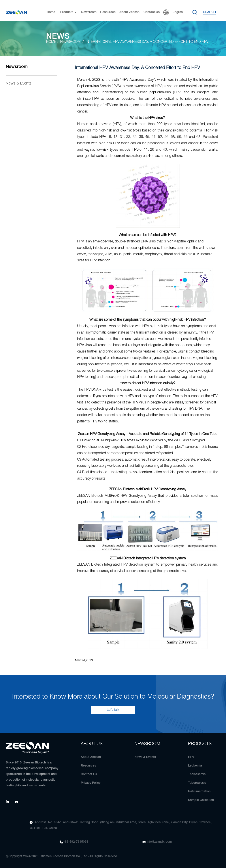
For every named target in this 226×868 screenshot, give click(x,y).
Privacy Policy (91, 783)
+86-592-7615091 (76, 842)
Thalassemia (197, 774)
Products (69, 10)
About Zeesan (129, 10)
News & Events (19, 83)
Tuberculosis (197, 783)
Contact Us (152, 10)
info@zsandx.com (159, 842)
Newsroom (89, 10)
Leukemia (195, 766)
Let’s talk (113, 710)
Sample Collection (201, 800)
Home (51, 10)
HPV (191, 757)
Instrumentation (199, 792)
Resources (108, 10)
